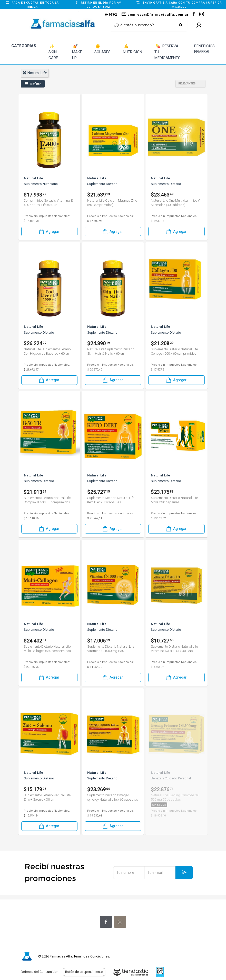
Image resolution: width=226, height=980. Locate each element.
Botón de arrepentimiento (84, 972)
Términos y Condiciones (91, 956)
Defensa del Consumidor (39, 972)
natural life (35, 73)
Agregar (49, 231)
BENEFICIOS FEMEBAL (204, 49)
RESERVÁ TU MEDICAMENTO (168, 52)
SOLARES (102, 49)
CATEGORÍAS (24, 46)
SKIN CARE (53, 52)
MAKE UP (77, 52)
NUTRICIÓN (132, 49)
